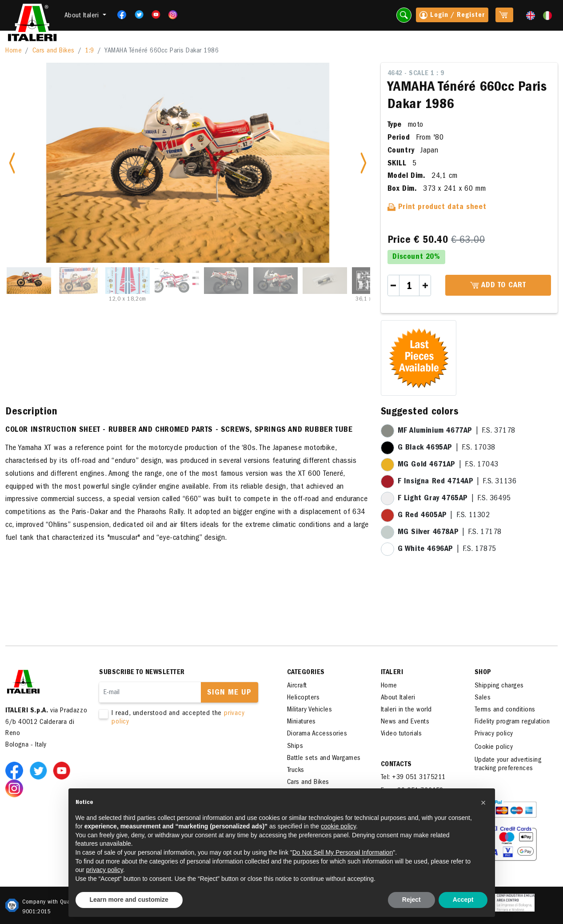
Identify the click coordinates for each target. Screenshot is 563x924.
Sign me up (229, 693)
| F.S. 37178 (457, 431)
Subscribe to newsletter (142, 673)
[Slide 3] (128, 281)
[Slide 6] (276, 281)
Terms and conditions (505, 710)
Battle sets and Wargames (324, 759)
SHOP (483, 673)
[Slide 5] (226, 281)
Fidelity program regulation (512, 722)
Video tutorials (401, 734)
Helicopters (303, 698)
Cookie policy (494, 747)
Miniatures (301, 722)
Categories (306, 673)
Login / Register (452, 16)
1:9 (90, 51)
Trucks (296, 771)
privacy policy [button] (105, 870)
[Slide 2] (78, 281)
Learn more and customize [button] (129, 900)
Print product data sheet (437, 208)
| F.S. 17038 (447, 448)
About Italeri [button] (83, 16)
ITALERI (392, 673)
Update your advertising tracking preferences (508, 765)
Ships (295, 747)
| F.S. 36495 (454, 499)
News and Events (405, 722)
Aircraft (297, 686)
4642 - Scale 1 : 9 (416, 74)
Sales (483, 698)
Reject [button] (411, 900)
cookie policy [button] (338, 826)
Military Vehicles (310, 710)
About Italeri (398, 698)
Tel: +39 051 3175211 (413, 778)
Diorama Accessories (317, 734)
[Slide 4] (177, 281)
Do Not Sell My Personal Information (343, 852)
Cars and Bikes (54, 51)
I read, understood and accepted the (180, 718)
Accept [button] (463, 900)
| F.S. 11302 (444, 516)
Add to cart (498, 286)
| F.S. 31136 (457, 482)
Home (14, 51)
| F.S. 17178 (450, 533)
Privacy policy (494, 734)
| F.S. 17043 (448, 465)
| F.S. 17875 (447, 550)
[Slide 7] (325, 281)
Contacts (396, 765)
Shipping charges (499, 686)
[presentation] (167, 755)
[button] (483, 803)
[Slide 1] (29, 281)
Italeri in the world (406, 710)
